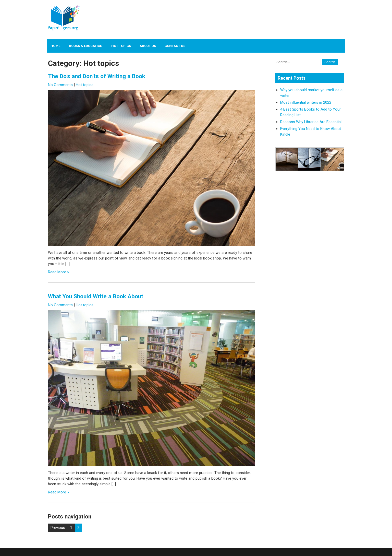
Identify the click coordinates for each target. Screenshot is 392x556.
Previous (58, 528)
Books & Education (86, 46)
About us (148, 46)
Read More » (58, 272)
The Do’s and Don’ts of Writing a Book (97, 76)
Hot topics (121, 46)
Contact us (175, 46)
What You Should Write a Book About (96, 296)
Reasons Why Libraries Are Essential (311, 122)
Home (55, 46)
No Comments (60, 85)
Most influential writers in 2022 (306, 102)
